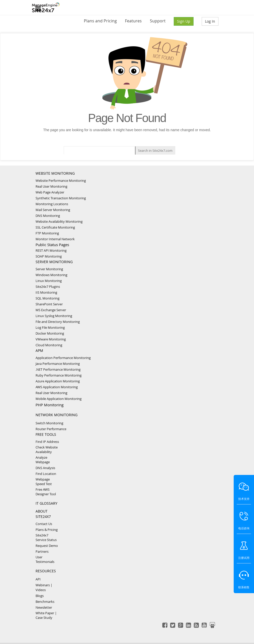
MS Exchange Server (51, 310)
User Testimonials (45, 559)
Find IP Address (47, 442)
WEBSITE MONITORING (55, 173)
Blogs (40, 596)
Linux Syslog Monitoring (54, 316)
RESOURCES (46, 571)
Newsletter (44, 607)
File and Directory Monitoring (58, 322)
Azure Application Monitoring (58, 381)
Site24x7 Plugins (48, 287)
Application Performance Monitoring (63, 358)
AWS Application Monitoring (57, 387)
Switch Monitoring (49, 423)
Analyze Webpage (43, 460)
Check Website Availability (47, 450)
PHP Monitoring (50, 405)
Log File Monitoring (50, 327)
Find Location (46, 474)
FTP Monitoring (47, 233)
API (38, 579)
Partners (42, 551)
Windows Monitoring (51, 275)
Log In (210, 21)
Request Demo (47, 546)
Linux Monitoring (49, 281)
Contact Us (44, 524)
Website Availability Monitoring (59, 221)
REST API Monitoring (51, 250)
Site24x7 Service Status (46, 537)
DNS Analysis (45, 468)
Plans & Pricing (47, 530)
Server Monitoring (49, 269)
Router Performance (51, 429)
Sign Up (184, 21)
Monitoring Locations (52, 204)
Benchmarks (45, 602)
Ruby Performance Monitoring (59, 375)
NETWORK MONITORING (57, 415)
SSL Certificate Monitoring (55, 227)
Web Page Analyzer (50, 192)
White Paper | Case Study (46, 615)
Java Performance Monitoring (58, 364)
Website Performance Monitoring (61, 181)
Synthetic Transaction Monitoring (61, 198)
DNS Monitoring (48, 216)
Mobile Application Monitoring (59, 399)
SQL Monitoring (47, 298)
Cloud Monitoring (49, 345)
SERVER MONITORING (54, 262)
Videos (41, 590)
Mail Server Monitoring (53, 210)
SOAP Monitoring (49, 256)
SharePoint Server (49, 304)
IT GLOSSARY (46, 503)
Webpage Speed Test (44, 482)
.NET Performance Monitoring (58, 369)
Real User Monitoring (51, 186)
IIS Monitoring (46, 292)
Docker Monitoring (50, 333)
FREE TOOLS (46, 434)
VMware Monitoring (51, 339)
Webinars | (44, 585)
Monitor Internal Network (55, 239)
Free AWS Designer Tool (46, 492)
